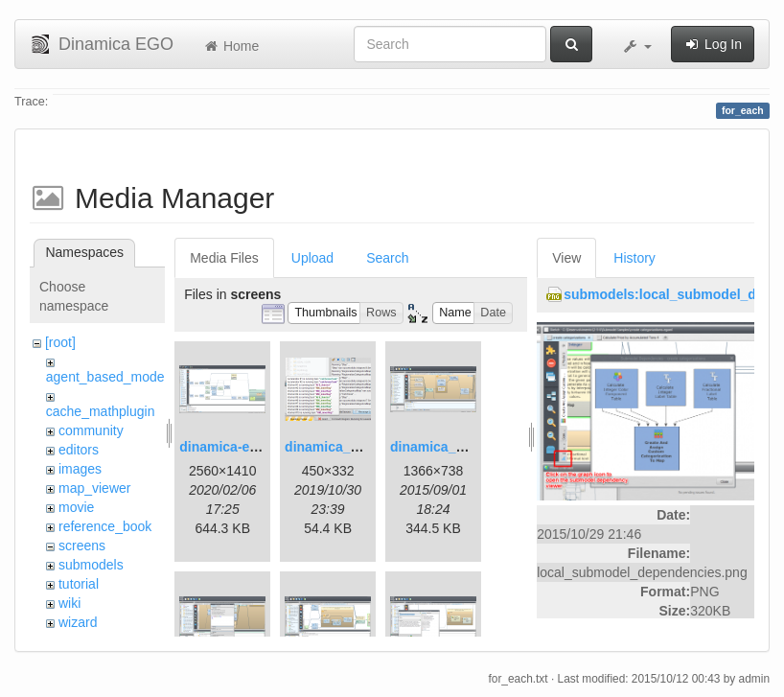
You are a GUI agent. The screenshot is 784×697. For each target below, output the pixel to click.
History (634, 258)
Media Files (224, 258)
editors (79, 450)
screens (82, 546)
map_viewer (94, 488)
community (91, 430)
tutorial (79, 584)
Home (231, 46)
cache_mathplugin (101, 411)
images (80, 469)
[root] (60, 342)
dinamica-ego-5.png (242, 447)
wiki (69, 603)
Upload (312, 258)
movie (76, 507)
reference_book (105, 526)
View (566, 258)
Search (387, 258)
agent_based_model (107, 377)
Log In (713, 44)
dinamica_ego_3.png (456, 447)
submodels (91, 565)
